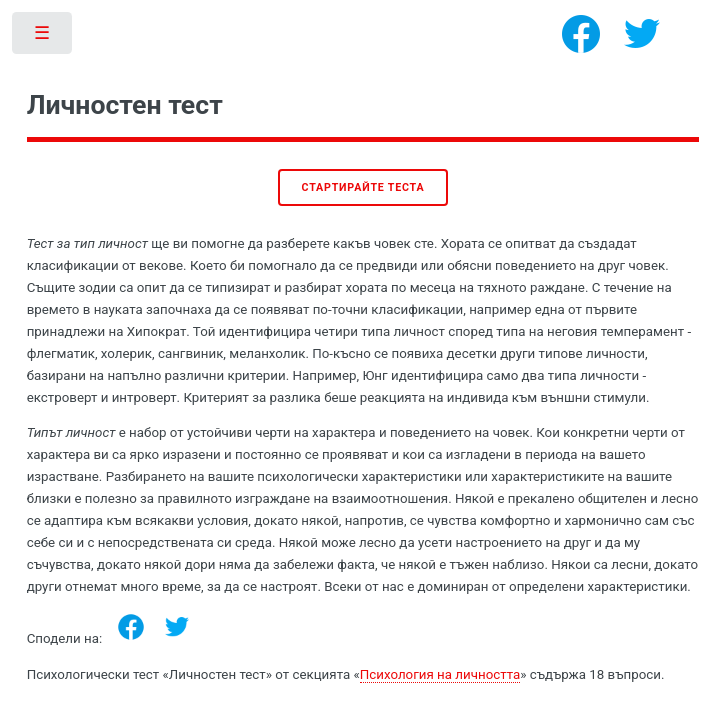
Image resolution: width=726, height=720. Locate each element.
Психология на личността (440, 674)
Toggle (43, 37)
